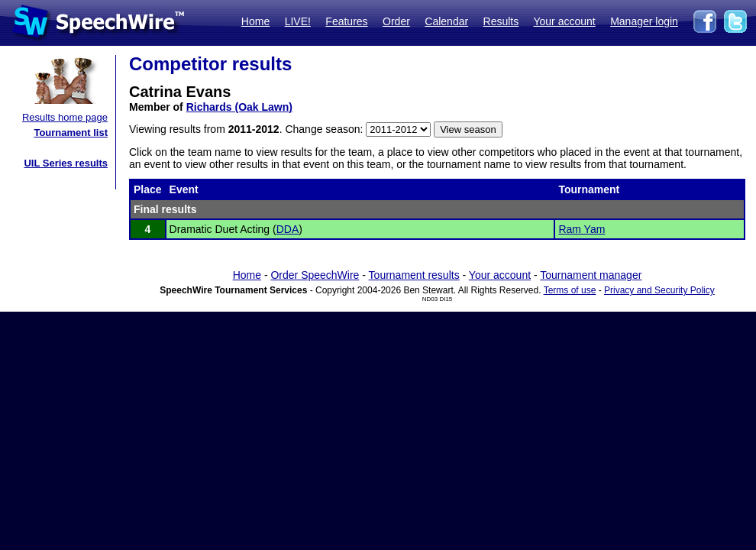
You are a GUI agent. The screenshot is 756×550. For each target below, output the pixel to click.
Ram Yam (582, 229)
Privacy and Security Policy (659, 290)
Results (501, 21)
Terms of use (570, 290)
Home (255, 21)
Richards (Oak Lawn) (239, 107)
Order (396, 21)
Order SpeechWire (315, 275)
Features (346, 21)
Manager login (644, 21)
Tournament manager (591, 275)
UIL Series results (66, 163)
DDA (288, 229)
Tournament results (414, 275)
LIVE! (298, 21)
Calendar (446, 21)
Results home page (65, 117)
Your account (564, 21)
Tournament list (71, 133)
